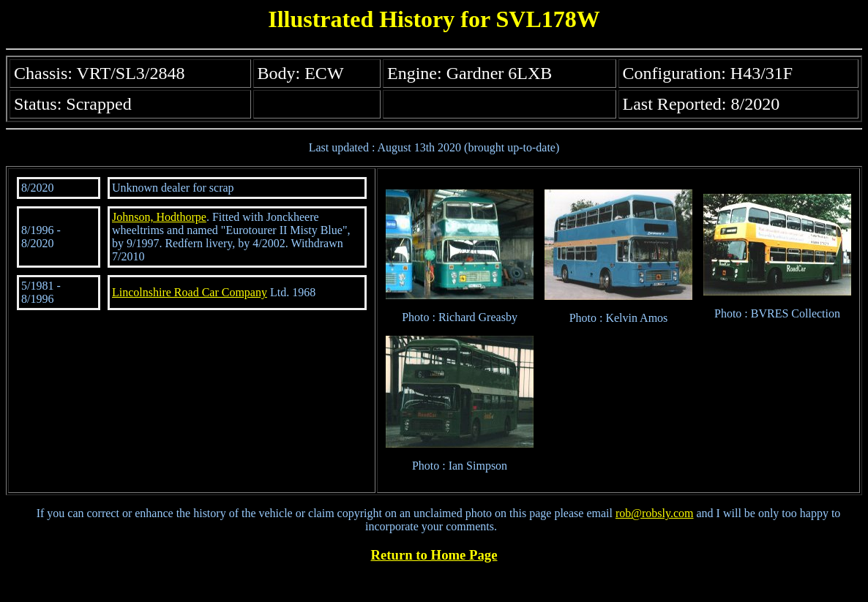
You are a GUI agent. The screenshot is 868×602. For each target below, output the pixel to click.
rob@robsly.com (655, 513)
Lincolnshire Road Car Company (190, 292)
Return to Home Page (434, 555)
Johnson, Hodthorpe (159, 217)
